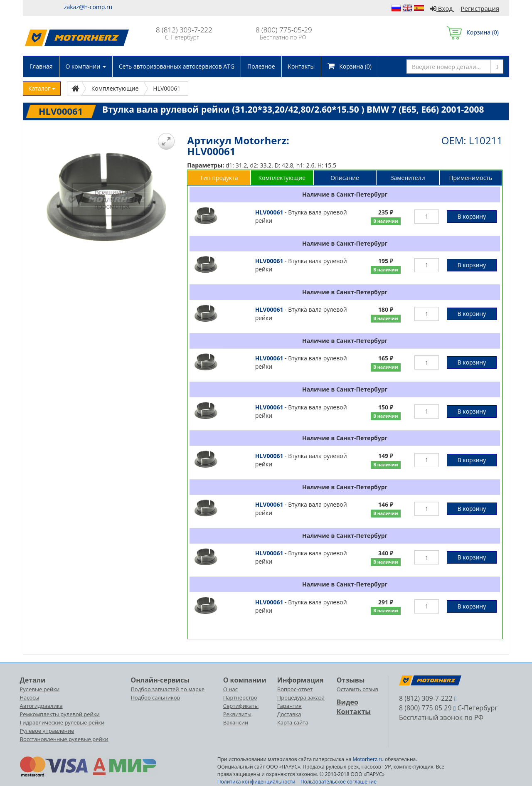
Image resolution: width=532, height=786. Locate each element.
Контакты (302, 66)
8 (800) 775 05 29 (425, 708)
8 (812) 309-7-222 (184, 30)
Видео (347, 702)
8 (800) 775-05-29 (284, 30)
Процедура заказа (301, 697)
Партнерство (240, 697)
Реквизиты (237, 714)
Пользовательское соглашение (339, 782)
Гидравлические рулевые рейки (62, 722)
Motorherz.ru (368, 759)
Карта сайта (293, 722)
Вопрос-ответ (295, 689)
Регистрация (480, 8)
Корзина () (473, 32)
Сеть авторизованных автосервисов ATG (177, 66)
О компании (86, 66)
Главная (41, 66)
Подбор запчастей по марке (167, 689)
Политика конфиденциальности (256, 782)
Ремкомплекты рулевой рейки (60, 714)
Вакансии (236, 722)
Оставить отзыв (357, 689)
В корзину (472, 216)
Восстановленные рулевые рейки (64, 739)
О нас (230, 689)
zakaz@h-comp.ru (88, 7)
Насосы (30, 697)
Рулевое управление (47, 731)
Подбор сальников (155, 697)
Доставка (289, 714)
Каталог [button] (42, 88)
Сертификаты (241, 706)
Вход (442, 8)
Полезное (261, 66)
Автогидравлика (41, 706)
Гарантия (289, 706)
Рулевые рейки (40, 689)
